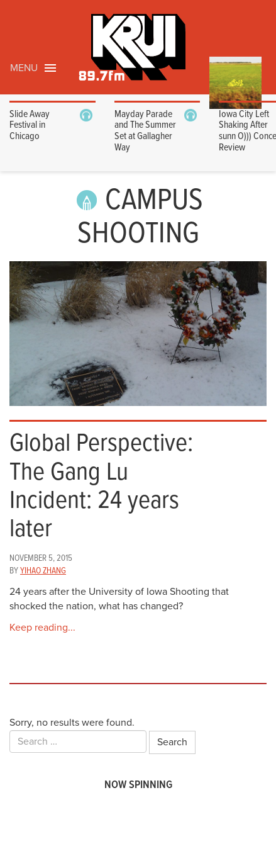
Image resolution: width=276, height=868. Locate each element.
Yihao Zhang (43, 571)
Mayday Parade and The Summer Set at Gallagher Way (145, 131)
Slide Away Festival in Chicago (30, 125)
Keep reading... (42, 628)
